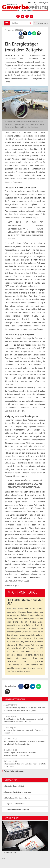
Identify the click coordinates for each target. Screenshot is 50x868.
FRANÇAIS (43, 3)
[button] (30, 23)
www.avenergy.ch (12, 586)
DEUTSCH (31, 3)
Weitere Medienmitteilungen (14, 771)
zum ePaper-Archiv (10, 853)
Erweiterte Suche (41, 23)
